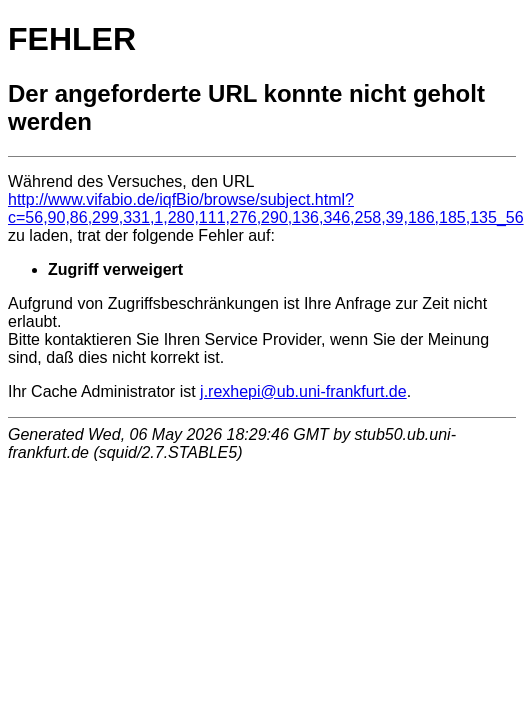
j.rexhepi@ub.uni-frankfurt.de (303, 391)
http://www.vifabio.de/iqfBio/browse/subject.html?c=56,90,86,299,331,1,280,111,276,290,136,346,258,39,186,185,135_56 (266, 208)
